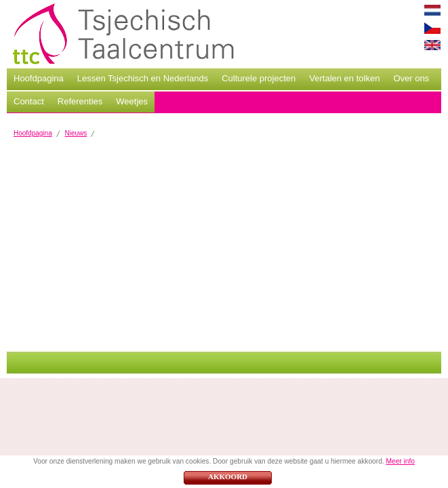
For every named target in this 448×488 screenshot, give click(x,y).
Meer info (400, 461)
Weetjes (132, 101)
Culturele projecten (259, 78)
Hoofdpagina (39, 78)
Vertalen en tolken (344, 78)
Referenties (80, 101)
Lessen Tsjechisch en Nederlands (143, 78)
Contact (29, 101)
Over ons (411, 78)
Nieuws (76, 133)
